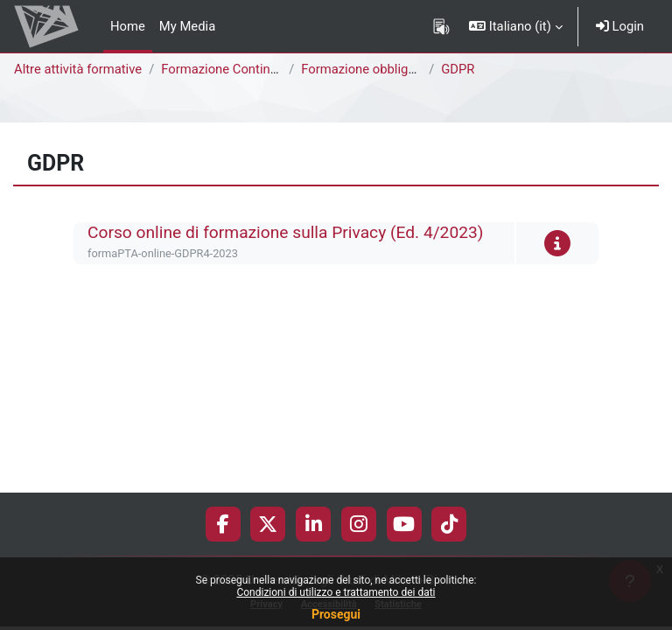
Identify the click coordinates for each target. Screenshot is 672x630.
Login (620, 26)
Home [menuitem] (128, 26)
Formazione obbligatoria (371, 69)
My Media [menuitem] (187, 26)
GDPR (458, 69)
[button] (516, 26)
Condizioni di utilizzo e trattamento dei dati (336, 592)
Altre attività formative (78, 69)
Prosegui (336, 614)
